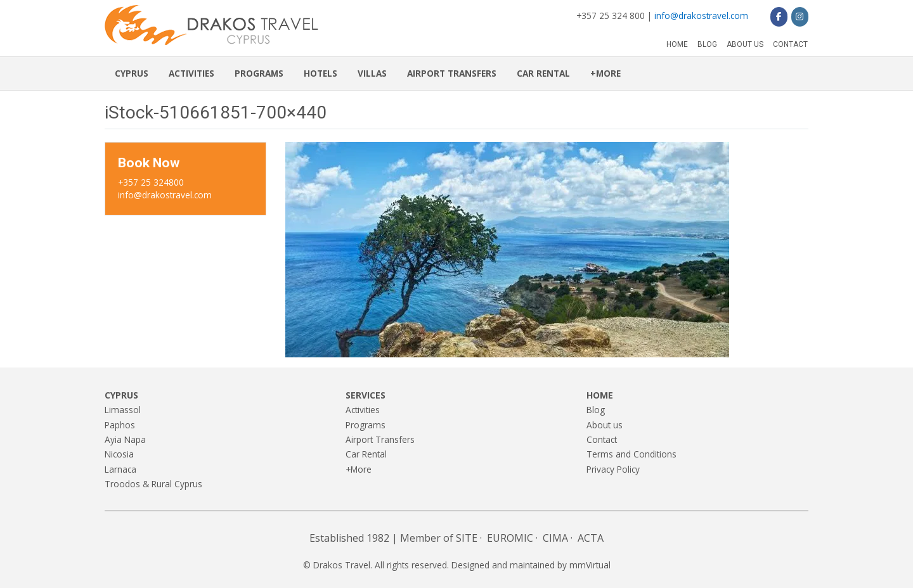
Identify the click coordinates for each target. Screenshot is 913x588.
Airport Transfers (452, 73)
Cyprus (132, 73)
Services (366, 395)
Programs (259, 73)
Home (677, 44)
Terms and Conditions (631, 454)
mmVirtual (590, 565)
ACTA (591, 538)
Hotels (321, 73)
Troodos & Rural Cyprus (153, 484)
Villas (372, 73)
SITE (467, 538)
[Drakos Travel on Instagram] (800, 16)
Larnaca (120, 469)
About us (745, 44)
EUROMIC (510, 538)
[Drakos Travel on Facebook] (779, 16)
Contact (790, 44)
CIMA (555, 538)
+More (605, 73)
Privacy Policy (613, 469)
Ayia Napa (125, 439)
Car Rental (543, 73)
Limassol (123, 410)
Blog (707, 44)
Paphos (120, 425)
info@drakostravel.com (701, 16)
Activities (191, 73)
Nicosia (119, 454)
